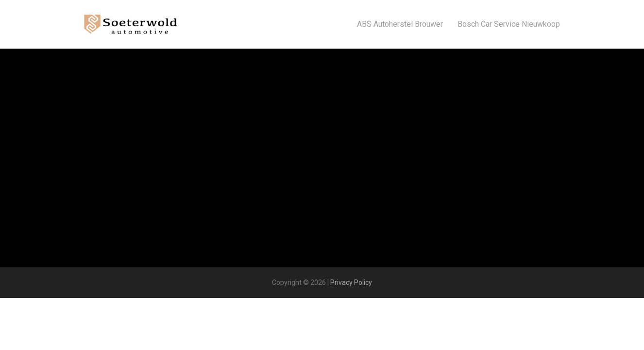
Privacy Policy (351, 282)
